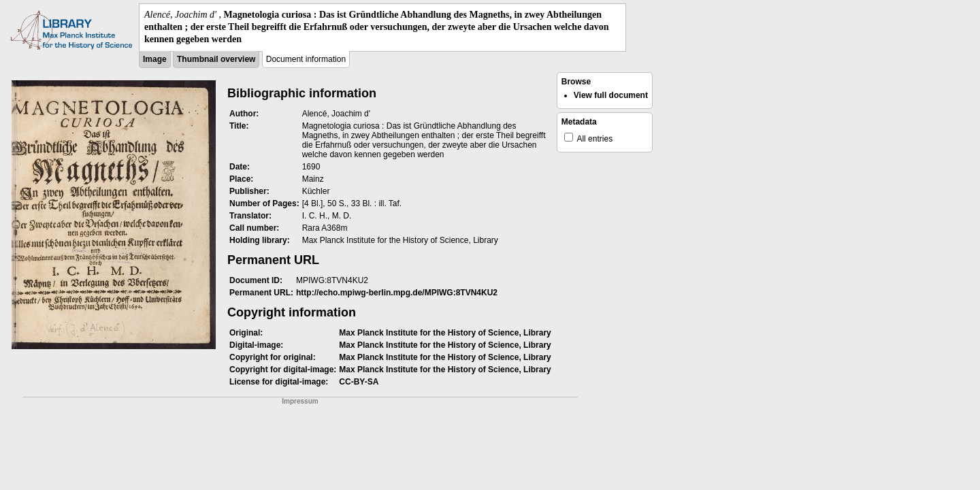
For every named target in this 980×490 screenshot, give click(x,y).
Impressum (300, 401)
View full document (611, 95)
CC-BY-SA (359, 382)
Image (155, 59)
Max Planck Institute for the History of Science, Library (445, 333)
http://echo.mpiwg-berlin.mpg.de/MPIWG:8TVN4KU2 (397, 293)
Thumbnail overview (216, 59)
